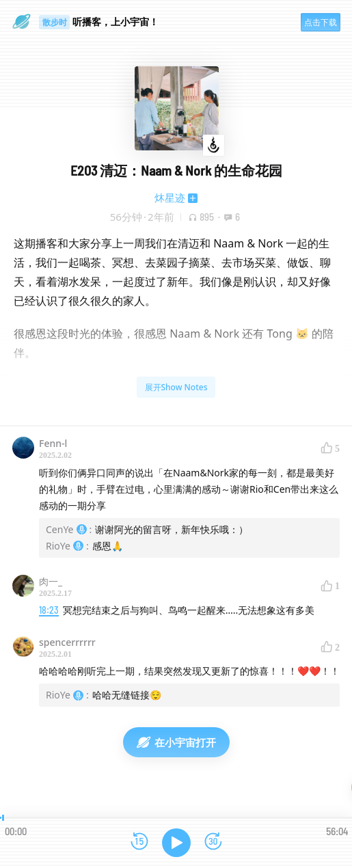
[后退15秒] (139, 842)
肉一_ (51, 581)
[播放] (176, 843)
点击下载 (321, 22)
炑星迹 (170, 198)
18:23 (49, 610)
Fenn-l (53, 443)
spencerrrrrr (67, 642)
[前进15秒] (213, 842)
